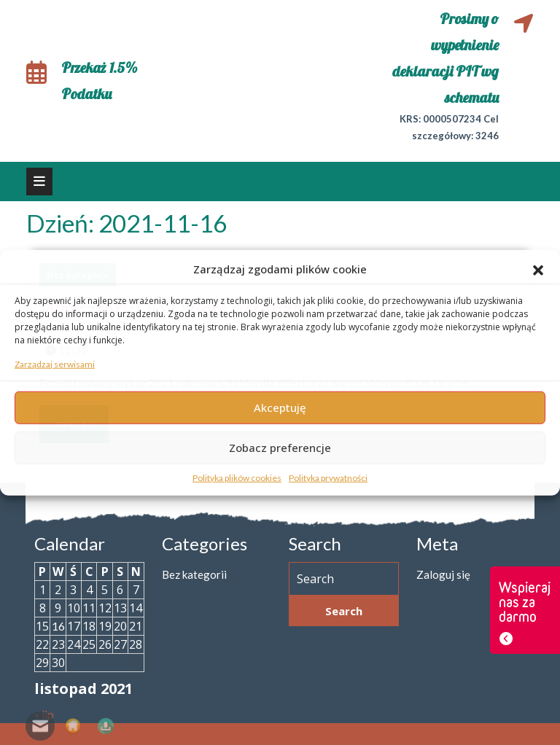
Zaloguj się (443, 574)
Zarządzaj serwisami (55, 363)
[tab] (39, 182)
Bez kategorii (194, 574)
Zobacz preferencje (280, 448)
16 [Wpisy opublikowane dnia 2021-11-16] (58, 626)
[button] (538, 269)
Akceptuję (280, 407)
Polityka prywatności (328, 477)
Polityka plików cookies (237, 477)
